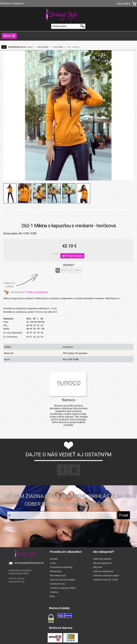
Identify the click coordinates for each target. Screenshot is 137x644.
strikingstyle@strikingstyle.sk (29, 563)
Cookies (54, 592)
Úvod (30, 47)
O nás (53, 563)
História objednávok (103, 571)
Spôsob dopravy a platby (63, 580)
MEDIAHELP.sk (16, 582)
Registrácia (19, 3)
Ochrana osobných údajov (63, 588)
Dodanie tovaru (58, 584)
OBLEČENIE (43, 47)
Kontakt (54, 559)
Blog (52, 596)
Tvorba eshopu (17, 578)
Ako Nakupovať (58, 575)
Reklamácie (56, 571)
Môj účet (97, 567)
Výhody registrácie (102, 563)
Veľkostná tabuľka (102, 559)
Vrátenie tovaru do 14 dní (105, 580)
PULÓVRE (58, 47)
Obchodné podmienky (61, 567)
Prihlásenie (5, 3)
